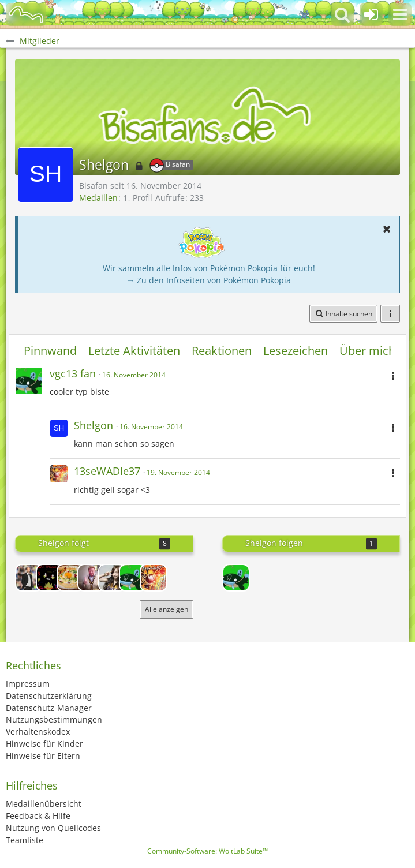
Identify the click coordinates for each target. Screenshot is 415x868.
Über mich (367, 351)
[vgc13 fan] (133, 578)
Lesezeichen (296, 351)
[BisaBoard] (26, 14)
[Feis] (50, 578)
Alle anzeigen (167, 609)
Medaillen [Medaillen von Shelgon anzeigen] (98, 198)
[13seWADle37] (154, 578)
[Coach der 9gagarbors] (29, 578)
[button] (400, 14)
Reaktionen (222, 351)
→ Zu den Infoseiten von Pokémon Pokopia (209, 280)
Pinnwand (50, 351)
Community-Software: (207, 851)
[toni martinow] (70, 578)
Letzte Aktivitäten (134, 351)
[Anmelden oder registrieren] (371, 14)
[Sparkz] (112, 578)
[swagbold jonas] (91, 578)
